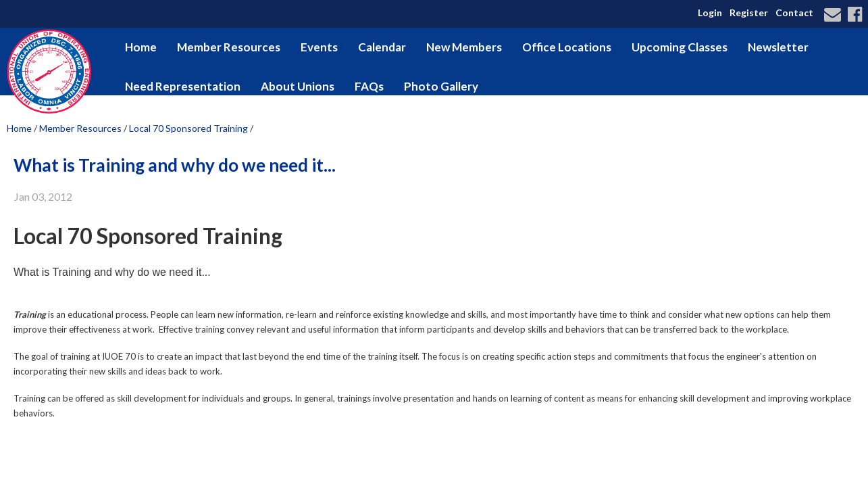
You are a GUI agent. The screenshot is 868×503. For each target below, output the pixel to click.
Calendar (382, 47)
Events (319, 47)
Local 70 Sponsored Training (188, 128)
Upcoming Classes (680, 47)
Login (710, 13)
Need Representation (183, 86)
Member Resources (229, 47)
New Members (464, 47)
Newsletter (778, 47)
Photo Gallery (441, 86)
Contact (794, 13)
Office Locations (567, 47)
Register (749, 13)
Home (141, 47)
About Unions (298, 86)
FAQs (369, 86)
